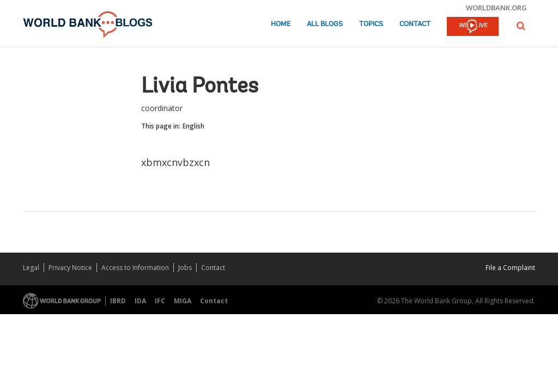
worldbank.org (496, 8)
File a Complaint (510, 268)
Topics (371, 24)
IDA (140, 301)
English (193, 126)
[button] (521, 26)
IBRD (118, 301)
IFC (160, 301)
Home (281, 24)
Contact (415, 24)
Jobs (185, 268)
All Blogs (325, 24)
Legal (31, 268)
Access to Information (135, 268)
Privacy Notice (70, 268)
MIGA (183, 301)
